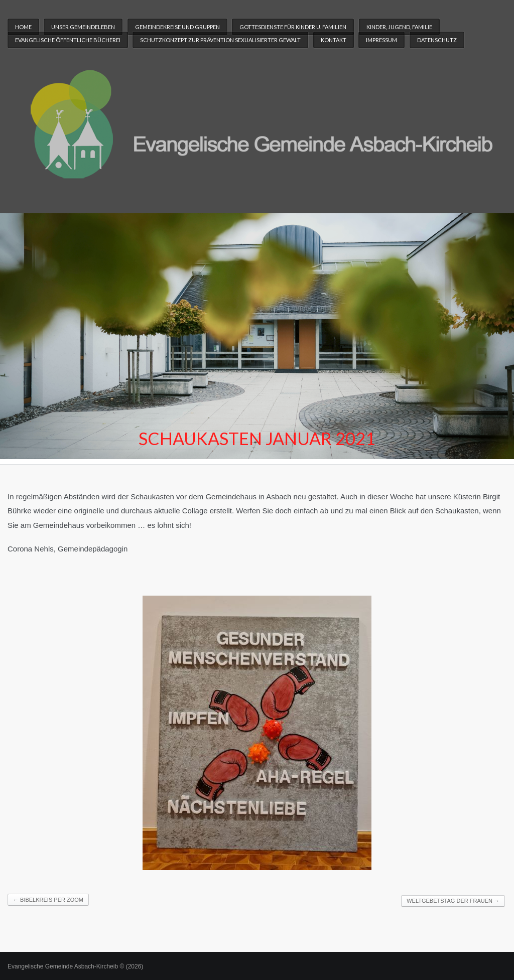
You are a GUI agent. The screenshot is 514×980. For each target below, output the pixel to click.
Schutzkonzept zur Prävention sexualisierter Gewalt (220, 40)
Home (23, 27)
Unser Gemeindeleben (83, 27)
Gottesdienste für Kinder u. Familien (293, 27)
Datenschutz (437, 40)
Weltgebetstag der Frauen (453, 901)
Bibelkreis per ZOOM (48, 900)
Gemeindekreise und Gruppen (177, 27)
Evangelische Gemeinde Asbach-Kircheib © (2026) (75, 966)
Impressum (381, 40)
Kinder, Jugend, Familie (399, 27)
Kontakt (334, 40)
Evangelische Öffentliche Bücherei (68, 40)
